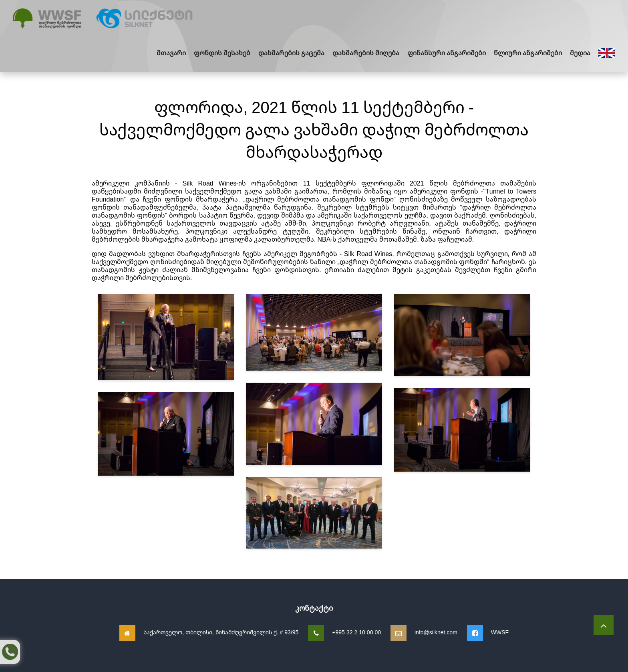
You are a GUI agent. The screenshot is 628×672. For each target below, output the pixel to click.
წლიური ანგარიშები (528, 53)
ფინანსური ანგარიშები (447, 53)
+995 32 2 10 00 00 (356, 632)
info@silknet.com (436, 632)
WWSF (500, 632)
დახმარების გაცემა (291, 53)
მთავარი (171, 53)
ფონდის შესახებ (222, 53)
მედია (580, 53)
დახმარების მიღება (366, 53)
